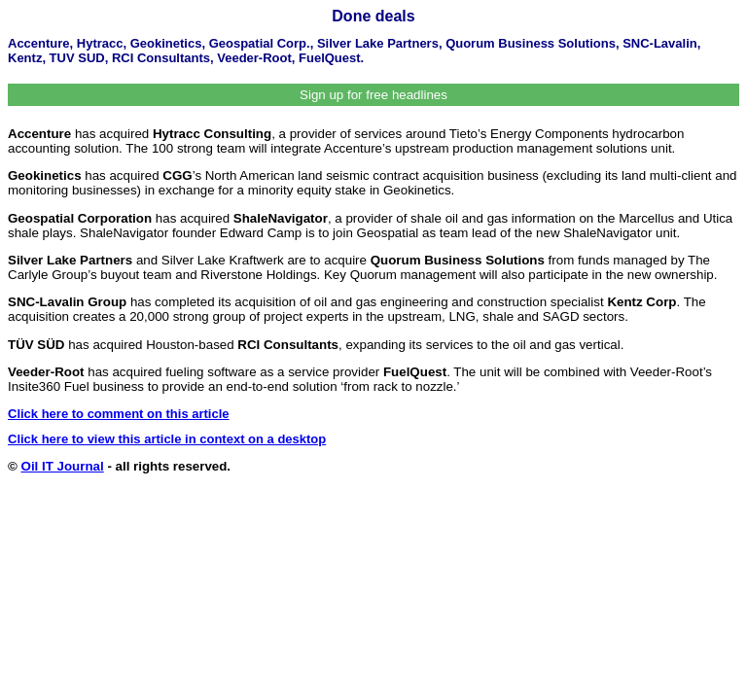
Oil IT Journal (63, 466)
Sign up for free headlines (373, 95)
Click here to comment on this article (119, 414)
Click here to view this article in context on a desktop (167, 439)
